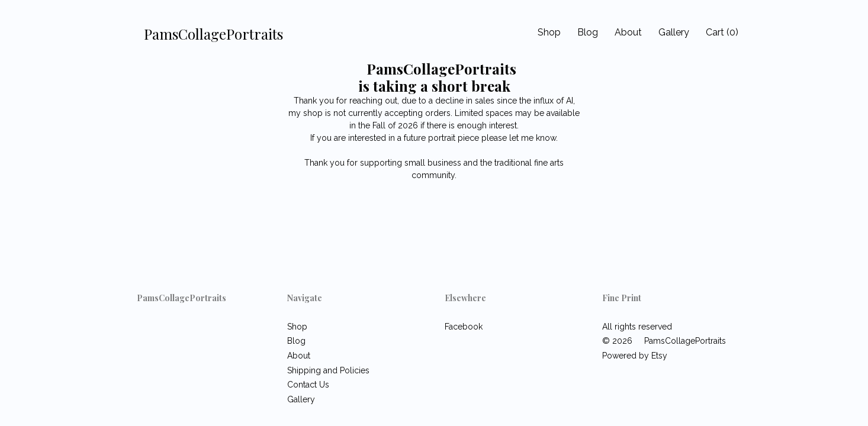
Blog (588, 32)
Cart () (722, 32)
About (628, 32)
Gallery (674, 32)
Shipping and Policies (328, 370)
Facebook (464, 327)
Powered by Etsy (635, 356)
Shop (549, 32)
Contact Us (308, 385)
